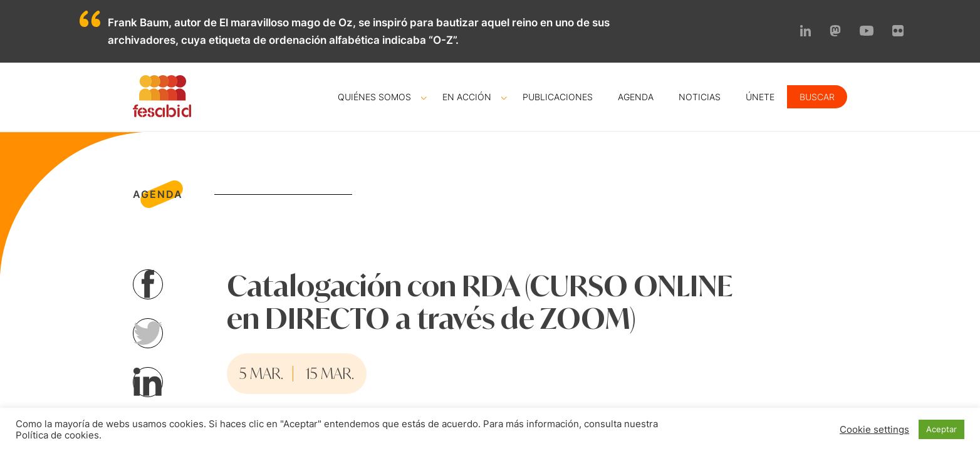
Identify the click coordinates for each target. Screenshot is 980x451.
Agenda (636, 97)
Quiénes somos (374, 97)
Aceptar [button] (941, 429)
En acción (467, 97)
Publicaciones (558, 97)
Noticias (700, 97)
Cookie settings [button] (874, 430)
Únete (760, 97)
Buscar (817, 97)
